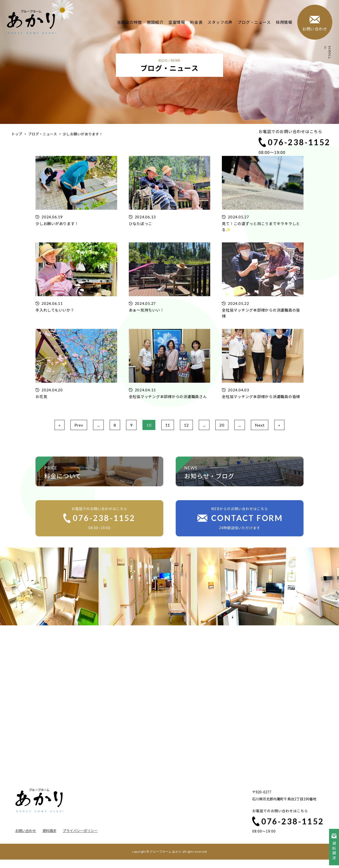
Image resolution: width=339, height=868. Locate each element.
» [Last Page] (279, 425)
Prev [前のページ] (79, 425)
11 (168, 425)
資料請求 (49, 831)
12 (186, 425)
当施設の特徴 (129, 22)
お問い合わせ (26, 831)
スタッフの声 (220, 22)
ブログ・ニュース (254, 22)
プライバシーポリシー (80, 831)
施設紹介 (155, 22)
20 (222, 425)
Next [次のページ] (260, 425)
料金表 (196, 22)
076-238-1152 (294, 142)
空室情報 (177, 22)
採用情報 (284, 22)
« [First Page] (60, 425)
